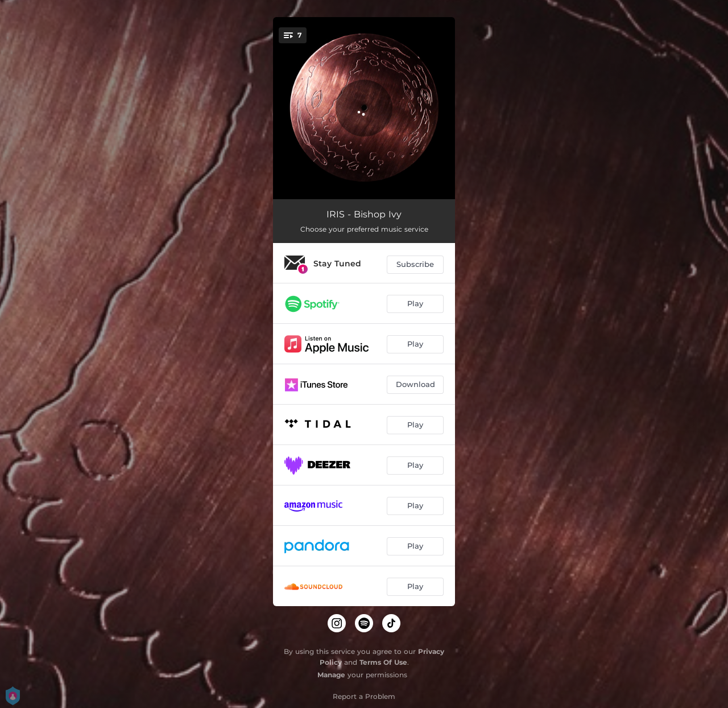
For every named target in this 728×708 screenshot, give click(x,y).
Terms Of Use (383, 662)
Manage (331, 675)
